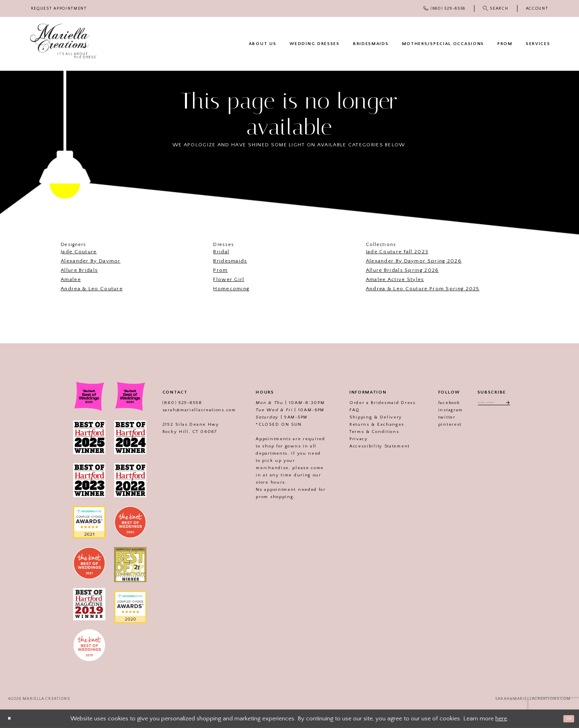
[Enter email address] (494, 404)
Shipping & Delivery (366, 417)
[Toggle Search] (496, 8)
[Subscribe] (513, 404)
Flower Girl (229, 279)
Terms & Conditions (365, 432)
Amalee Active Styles (395, 279)
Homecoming (231, 289)
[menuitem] (59, 9)
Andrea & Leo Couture (92, 289)
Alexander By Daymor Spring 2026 (414, 261)
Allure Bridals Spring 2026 (402, 270)
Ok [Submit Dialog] (566, 719)
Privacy (349, 439)
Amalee (71, 279)
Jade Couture (79, 252)
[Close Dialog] (12, 719)
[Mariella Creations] (63, 41)
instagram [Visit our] (441, 410)
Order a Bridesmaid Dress (373, 403)
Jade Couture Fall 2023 (397, 252)
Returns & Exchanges (368, 424)
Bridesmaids (230, 261)
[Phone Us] (445, 8)
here (501, 718)
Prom (220, 270)
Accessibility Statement (370, 446)
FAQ (345, 410)
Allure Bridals (79, 270)
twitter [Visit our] (438, 417)
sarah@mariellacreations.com (190, 410)
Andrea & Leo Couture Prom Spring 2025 (423, 289)
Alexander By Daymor (91, 261)
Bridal (221, 252)
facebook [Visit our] (440, 403)
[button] (537, 9)
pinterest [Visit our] (441, 424)
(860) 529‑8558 (173, 403)
